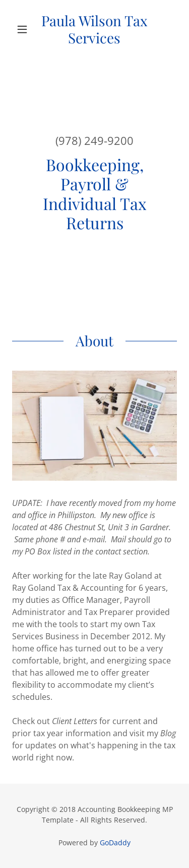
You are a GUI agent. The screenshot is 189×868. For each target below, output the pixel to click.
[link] (94, 29)
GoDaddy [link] (115, 843)
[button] (24, 29)
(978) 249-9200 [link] (94, 140)
